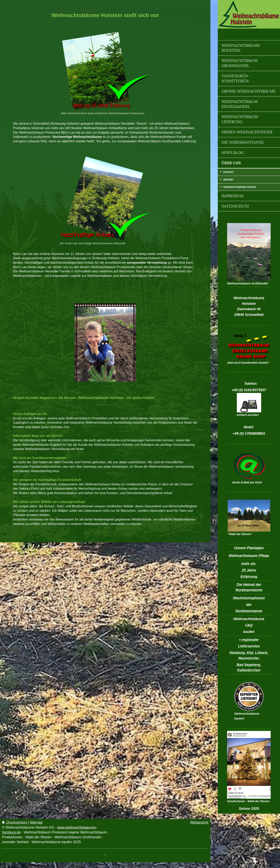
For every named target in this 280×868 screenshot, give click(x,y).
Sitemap (36, 822)
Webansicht (199, 822)
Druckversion (15, 822)
